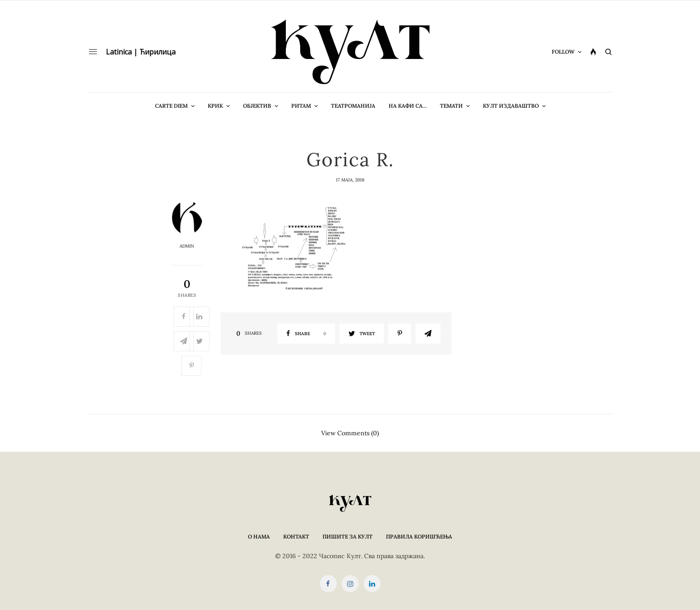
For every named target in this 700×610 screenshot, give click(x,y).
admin (187, 246)
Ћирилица (157, 52)
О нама (259, 536)
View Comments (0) (350, 433)
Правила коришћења (419, 536)
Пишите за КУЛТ (348, 536)
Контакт (296, 536)
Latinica (119, 52)
